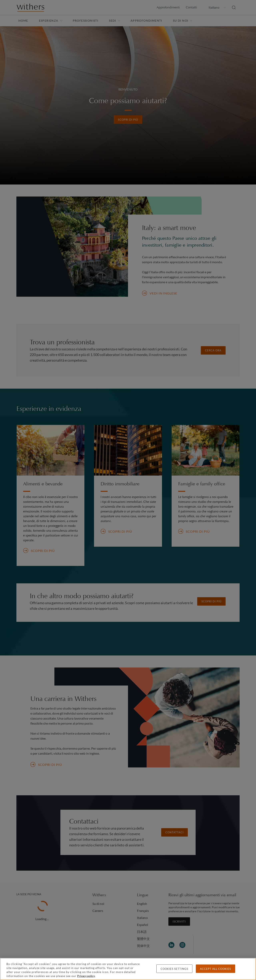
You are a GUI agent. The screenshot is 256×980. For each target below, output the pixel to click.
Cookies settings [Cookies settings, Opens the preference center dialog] (174, 969)
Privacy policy (86, 976)
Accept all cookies (215, 969)
